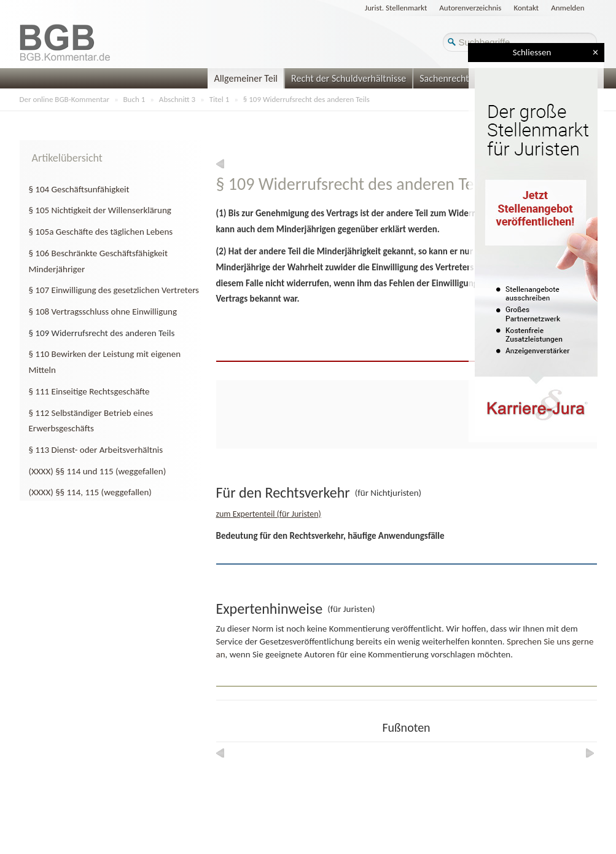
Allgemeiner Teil (246, 78)
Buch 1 (135, 99)
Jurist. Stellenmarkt (396, 8)
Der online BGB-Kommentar (64, 99)
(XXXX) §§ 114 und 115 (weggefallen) (98, 471)
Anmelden (567, 8)
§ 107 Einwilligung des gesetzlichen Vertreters (114, 290)
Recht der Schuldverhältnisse (349, 78)
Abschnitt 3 (177, 99)
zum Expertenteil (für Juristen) (269, 514)
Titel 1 (220, 99)
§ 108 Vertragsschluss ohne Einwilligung (103, 311)
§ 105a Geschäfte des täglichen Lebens (101, 232)
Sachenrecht (444, 78)
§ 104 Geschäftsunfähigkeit (79, 189)
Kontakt (526, 8)
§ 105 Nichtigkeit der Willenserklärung (100, 210)
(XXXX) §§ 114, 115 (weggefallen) (90, 492)
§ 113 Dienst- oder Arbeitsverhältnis (96, 450)
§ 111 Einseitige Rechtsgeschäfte (89, 391)
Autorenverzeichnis (470, 8)
